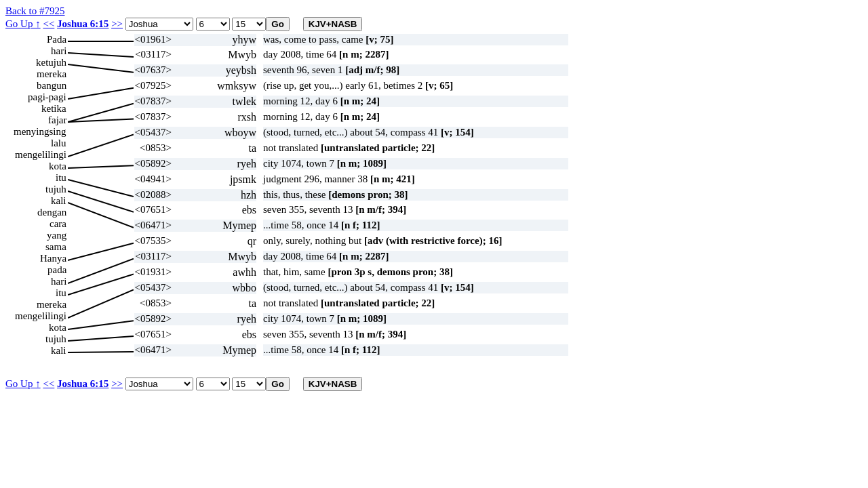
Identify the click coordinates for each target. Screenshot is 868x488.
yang (57, 235)
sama (56, 247)
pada (57, 270)
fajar (57, 120)
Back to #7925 (35, 11)
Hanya (53, 258)
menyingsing (40, 131)
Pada (57, 39)
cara (58, 224)
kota (58, 166)
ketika (54, 108)
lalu (59, 143)
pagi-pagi (47, 97)
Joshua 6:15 (83, 24)
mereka (52, 74)
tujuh (56, 189)
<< (48, 24)
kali (59, 201)
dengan (52, 212)
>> (117, 24)
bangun (52, 85)
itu (61, 178)
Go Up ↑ (23, 24)
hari (59, 51)
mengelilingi (41, 155)
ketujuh (51, 62)
